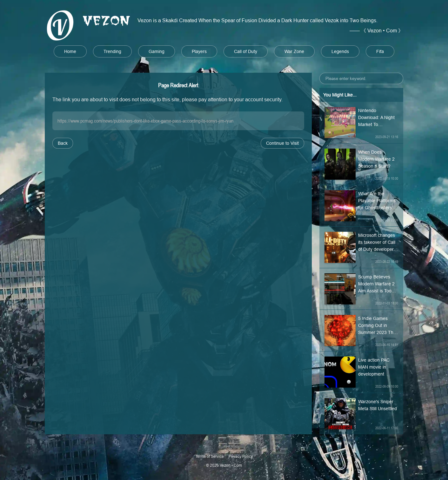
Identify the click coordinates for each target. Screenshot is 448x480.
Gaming (157, 51)
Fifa (380, 51)
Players (199, 51)
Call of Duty (246, 51)
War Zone (294, 51)
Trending (112, 51)
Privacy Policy (241, 456)
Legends (340, 51)
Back (63, 143)
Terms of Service (210, 456)
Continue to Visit (282, 143)
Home (70, 51)
